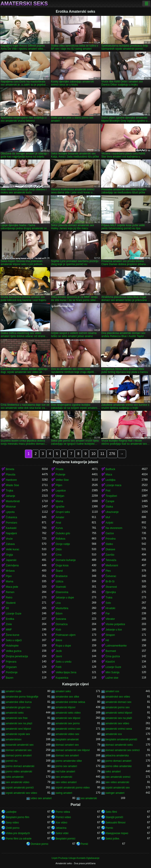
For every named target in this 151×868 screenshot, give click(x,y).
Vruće (9, 539)
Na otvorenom (114, 528)
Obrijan (60, 496)
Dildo (59, 549)
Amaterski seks (24, 4)
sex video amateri (66, 782)
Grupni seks (63, 512)
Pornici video (63, 817)
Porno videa (63, 812)
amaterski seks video (68, 713)
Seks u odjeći (14, 640)
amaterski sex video (117, 723)
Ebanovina (62, 592)
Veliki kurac (13, 549)
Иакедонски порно (117, 833)
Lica (58, 603)
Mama (59, 501)
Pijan (9, 576)
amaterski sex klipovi (68, 718)
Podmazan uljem (65, 635)
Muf (108, 517)
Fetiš (58, 667)
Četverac (111, 576)
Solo (108, 603)
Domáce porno (39, 844)
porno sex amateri (66, 766)
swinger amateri (115, 793)
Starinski (61, 587)
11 (102, 454)
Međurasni (112, 565)
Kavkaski (11, 528)
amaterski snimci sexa (119, 729)
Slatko (109, 544)
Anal (58, 523)
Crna (58, 555)
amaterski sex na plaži (119, 718)
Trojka (9, 491)
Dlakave (110, 549)
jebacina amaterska (117, 755)
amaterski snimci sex (68, 729)
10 (93, 454)
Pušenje (60, 475)
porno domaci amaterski (20, 766)
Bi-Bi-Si (110, 581)
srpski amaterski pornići (20, 788)
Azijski (109, 523)
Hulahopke (12, 646)
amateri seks (63, 691)
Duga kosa (62, 565)
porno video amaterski (19, 772)
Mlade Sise (12, 485)
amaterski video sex (67, 734)
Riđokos (60, 539)
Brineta (10, 469)
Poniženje (12, 672)
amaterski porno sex (118, 707)
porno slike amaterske (119, 766)
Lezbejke (11, 812)
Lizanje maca (114, 485)
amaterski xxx (114, 734)
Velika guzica (14, 651)
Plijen (59, 485)
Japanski (11, 560)
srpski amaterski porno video (73, 788)
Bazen (10, 678)
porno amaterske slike (69, 761)
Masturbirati (13, 501)
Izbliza (59, 581)
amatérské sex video (118, 697)
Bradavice (61, 576)
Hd (107, 640)
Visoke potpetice (115, 624)
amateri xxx (112, 691)
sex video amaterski (117, 782)
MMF (9, 630)
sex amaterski (64, 777)
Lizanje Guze (14, 614)
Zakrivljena (12, 565)
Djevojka (111, 592)
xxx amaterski (89, 798)
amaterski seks (15, 713)
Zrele (9, 624)
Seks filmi (111, 812)
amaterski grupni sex (18, 707)
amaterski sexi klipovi (18, 729)
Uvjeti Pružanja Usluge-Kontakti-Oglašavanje (75, 858)
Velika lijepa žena (66, 672)
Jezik (59, 651)
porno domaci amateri (119, 761)
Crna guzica (113, 656)
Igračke (60, 507)
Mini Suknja (113, 672)
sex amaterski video (18, 782)
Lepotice (61, 491)
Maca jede (12, 587)
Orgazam (11, 667)
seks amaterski (15, 777)
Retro (9, 598)
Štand (59, 571)
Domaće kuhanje (66, 560)
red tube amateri (65, 772)
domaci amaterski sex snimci (123, 750)
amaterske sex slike (67, 697)
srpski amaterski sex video (21, 793)
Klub (58, 630)
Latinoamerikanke (116, 646)
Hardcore (11, 480)
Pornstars (11, 523)
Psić (108, 491)
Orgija (9, 555)
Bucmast (111, 651)
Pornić (85, 844)
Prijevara (11, 662)
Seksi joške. (113, 839)
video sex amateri (41, 798)
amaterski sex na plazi (19, 723)
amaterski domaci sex (119, 702)
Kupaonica (62, 678)
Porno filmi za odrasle (19, 839)
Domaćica (61, 624)
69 (7, 608)
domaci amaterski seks (119, 745)
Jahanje (10, 496)
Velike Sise (62, 480)
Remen (10, 592)
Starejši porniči (114, 817)
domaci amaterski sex (19, 750)
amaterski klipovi (65, 707)
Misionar (11, 507)
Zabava (10, 544)
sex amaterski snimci (118, 777)
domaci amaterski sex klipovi (73, 750)
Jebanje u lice (114, 630)
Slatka (109, 507)
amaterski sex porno (68, 723)
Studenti (11, 603)
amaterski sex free (17, 718)
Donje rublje (63, 544)
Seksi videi (62, 833)
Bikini (59, 640)
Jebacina (61, 828)
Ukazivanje (112, 512)
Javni (59, 656)
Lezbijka (111, 480)
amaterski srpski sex (18, 734)
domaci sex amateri (67, 755)
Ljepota (10, 512)
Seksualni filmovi (116, 823)
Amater (60, 517)
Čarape (110, 501)
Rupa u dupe (63, 646)
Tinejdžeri (111, 496)
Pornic (109, 828)
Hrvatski (110, 608)
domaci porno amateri (19, 755)
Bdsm (59, 614)
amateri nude (14, 691)
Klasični (110, 662)
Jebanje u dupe (65, 598)
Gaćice (110, 533)
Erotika (10, 619)
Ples (108, 571)
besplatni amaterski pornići (121, 739)
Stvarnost (111, 587)
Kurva (59, 528)
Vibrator (110, 619)
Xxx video (61, 823)
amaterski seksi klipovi (119, 713)
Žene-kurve (13, 635)
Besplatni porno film (17, 817)
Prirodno (111, 539)
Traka (109, 598)
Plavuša (11, 475)
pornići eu (12, 761)
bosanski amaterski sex (20, 745)
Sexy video (12, 823)
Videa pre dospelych (18, 833)
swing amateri (64, 793)
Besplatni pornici (65, 839)
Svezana (61, 619)
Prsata (59, 469)
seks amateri (113, 772)
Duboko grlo (63, 533)
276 (112, 454)
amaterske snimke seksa (70, 702)
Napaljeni (11, 533)
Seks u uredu (63, 662)
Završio (110, 555)
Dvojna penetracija (17, 656)
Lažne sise (112, 678)
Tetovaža (111, 560)
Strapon (110, 635)
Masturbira (62, 608)
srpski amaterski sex (118, 788)
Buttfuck (110, 469)
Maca (109, 475)
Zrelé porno (13, 828)
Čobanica (11, 517)
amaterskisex (14, 739)
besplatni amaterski (67, 739)
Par (108, 614)
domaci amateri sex (67, 745)
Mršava (10, 571)
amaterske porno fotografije (22, 697)
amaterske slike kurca (19, 702)
